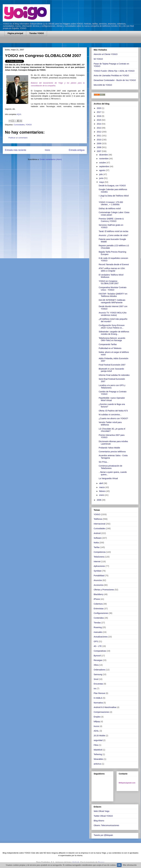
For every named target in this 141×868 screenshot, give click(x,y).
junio (102, 178)
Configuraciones (101, 613)
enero (102, 495)
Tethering (98, 754)
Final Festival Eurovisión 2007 (112, 365)
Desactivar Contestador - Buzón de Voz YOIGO (115, 80)
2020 (99, 108)
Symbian (98, 571)
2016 (99, 116)
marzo (102, 487)
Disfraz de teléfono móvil (110, 208)
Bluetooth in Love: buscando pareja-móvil (111, 370)
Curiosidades (19, 125)
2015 (99, 120)
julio (101, 174)
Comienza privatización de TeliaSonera (110, 467)
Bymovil (97, 656)
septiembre (104, 166)
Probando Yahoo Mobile (109, 448)
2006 (99, 500)
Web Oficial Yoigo (102, 811)
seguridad (98, 740)
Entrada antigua (77, 150)
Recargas (98, 660)
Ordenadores (100, 670)
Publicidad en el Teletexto (110, 348)
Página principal (15, 33)
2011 (99, 136)
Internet (97, 561)
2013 (99, 128)
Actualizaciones (101, 637)
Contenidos (99, 618)
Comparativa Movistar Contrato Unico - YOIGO (113, 289)
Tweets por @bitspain (103, 835)
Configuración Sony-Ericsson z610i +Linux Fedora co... (112, 327)
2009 (99, 143)
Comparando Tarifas (108, 344)
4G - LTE (98, 646)
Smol (96, 679)
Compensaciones (101, 712)
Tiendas (97, 623)
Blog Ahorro (99, 821)
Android (97, 533)
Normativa (98, 703)
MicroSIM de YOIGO (103, 85)
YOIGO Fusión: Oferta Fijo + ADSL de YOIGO (114, 71)
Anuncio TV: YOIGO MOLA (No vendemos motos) (113, 314)
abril (101, 483)
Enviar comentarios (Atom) (51, 159)
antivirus (97, 764)
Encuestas (98, 684)
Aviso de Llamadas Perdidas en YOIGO (111, 75)
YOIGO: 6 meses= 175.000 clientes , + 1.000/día (111, 203)
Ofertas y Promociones (104, 590)
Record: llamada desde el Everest (114, 264)
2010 (99, 140)
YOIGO (29, 125)
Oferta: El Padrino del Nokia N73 (113, 411)
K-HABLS (98, 698)
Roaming (98, 627)
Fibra (96, 745)
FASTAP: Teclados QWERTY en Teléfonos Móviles (113, 295)
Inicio (47, 150)
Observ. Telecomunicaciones (107, 825)
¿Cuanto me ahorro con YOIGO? (113, 418)
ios (95, 688)
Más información (130, 865)
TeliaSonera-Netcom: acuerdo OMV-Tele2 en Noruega (112, 339)
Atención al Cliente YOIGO (106, 54)
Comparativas (100, 651)
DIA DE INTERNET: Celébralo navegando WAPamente (112, 301)
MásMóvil (98, 750)
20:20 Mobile (99, 736)
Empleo (97, 717)
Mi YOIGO (98, 59)
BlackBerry (99, 594)
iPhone (97, 599)
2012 (99, 132)
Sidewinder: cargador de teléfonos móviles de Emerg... (114, 333)
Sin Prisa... (103, 462)
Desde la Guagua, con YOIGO (112, 186)
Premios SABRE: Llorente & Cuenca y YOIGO (111, 220)
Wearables (99, 759)
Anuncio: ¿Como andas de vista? (113, 235)
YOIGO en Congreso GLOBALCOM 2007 (109, 282)
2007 (99, 151)
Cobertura (98, 604)
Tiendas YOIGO (37, 33)
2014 (99, 124)
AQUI (19, 114)
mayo (102, 182)
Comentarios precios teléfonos (112, 452)
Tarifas (97, 547)
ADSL (96, 731)
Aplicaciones (99, 566)
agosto (102, 170)
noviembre (104, 159)
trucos (96, 726)
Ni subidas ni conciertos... (110, 415)
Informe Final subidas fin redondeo (114, 375)
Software (98, 538)
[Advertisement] (38, 41)
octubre (103, 163)
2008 (99, 147)
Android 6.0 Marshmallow (105, 707)
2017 (99, 112)
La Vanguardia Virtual (108, 478)
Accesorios (99, 585)
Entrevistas (99, 609)
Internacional (99, 524)
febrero (103, 491)
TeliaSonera (99, 557)
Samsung (98, 674)
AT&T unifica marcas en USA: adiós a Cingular (112, 270)
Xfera (96, 665)
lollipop (97, 721)
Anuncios (98, 580)
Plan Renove (99, 693)
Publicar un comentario (18, 138)
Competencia (100, 552)
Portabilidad (99, 576)
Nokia (96, 543)
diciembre (104, 155)
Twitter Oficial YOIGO (103, 816)
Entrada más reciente (16, 150)
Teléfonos (98, 519)
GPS (96, 641)
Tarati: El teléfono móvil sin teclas (113, 231)
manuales (98, 632)
